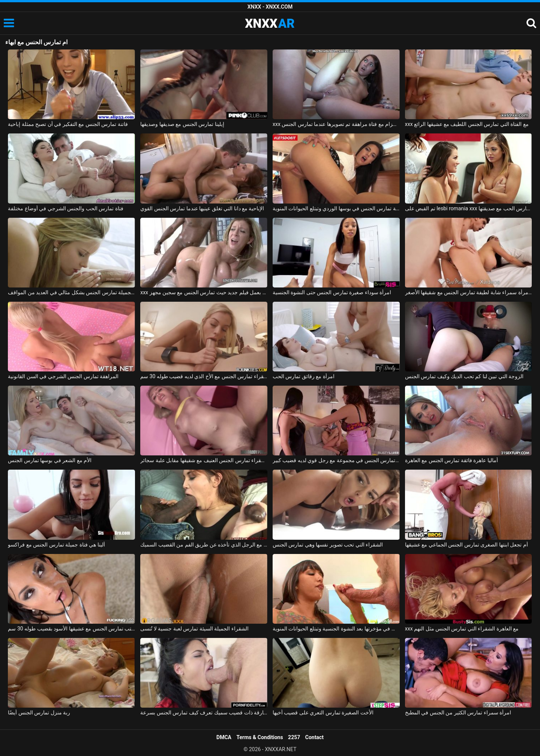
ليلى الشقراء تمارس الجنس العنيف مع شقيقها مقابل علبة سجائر (204, 460)
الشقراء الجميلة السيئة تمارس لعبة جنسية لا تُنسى (194, 629)
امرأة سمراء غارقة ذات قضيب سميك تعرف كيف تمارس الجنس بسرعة (204, 713)
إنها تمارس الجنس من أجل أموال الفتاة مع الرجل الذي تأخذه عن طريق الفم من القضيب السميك (204, 545)
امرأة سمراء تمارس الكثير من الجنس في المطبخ (458, 713)
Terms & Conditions (260, 737)
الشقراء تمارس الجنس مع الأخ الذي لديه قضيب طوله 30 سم (204, 376)
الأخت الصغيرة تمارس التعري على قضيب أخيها (323, 713)
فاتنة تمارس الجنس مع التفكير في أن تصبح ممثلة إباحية (68, 124)
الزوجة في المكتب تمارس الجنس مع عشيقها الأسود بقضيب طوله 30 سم (71, 629)
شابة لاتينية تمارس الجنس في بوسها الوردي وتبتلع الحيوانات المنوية (336, 208)
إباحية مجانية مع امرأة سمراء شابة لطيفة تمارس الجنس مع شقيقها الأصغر (469, 292)
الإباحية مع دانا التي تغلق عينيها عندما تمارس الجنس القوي (202, 208)
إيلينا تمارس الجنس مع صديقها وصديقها (182, 124)
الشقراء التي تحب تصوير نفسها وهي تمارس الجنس (328, 545)
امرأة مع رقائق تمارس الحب (304, 376)
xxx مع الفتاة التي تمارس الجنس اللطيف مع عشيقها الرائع (467, 124)
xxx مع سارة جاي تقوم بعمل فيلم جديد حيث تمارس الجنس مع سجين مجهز (204, 292)
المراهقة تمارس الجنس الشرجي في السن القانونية (63, 376)
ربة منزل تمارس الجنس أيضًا (39, 713)
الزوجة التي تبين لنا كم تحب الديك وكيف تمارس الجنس (464, 376)
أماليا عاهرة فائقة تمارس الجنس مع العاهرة (451, 460)
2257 (294, 737)
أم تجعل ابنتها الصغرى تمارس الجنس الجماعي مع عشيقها (466, 545)
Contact (314, 737)
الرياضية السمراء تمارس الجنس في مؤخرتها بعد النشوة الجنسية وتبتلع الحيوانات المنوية (336, 629)
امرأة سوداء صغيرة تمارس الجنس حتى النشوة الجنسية (332, 292)
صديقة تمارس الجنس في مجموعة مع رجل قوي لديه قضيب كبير (336, 460)
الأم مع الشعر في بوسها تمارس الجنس (50, 460)
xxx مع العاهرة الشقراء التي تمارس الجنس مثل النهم (462, 629)
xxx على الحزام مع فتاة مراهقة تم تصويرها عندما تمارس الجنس (336, 124)
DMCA (224, 737)
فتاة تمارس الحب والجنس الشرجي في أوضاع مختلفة (65, 208)
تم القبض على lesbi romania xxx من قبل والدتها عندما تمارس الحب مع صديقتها (469, 208)
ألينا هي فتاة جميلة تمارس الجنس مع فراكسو (56, 545)
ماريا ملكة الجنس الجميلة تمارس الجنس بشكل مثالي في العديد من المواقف (71, 292)
